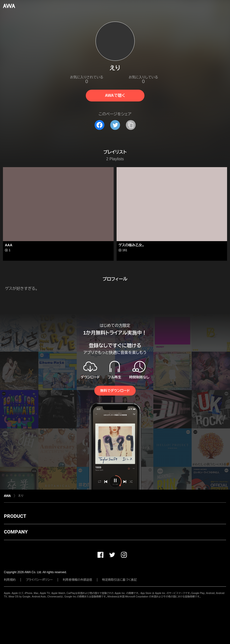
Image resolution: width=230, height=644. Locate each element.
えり (21, 496)
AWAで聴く (115, 95)
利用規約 (10, 580)
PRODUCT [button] (15, 516)
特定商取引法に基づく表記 (120, 580)
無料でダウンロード (115, 391)
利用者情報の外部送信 (77, 580)
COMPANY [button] (16, 532)
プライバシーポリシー (39, 580)
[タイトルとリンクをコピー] (131, 125)
